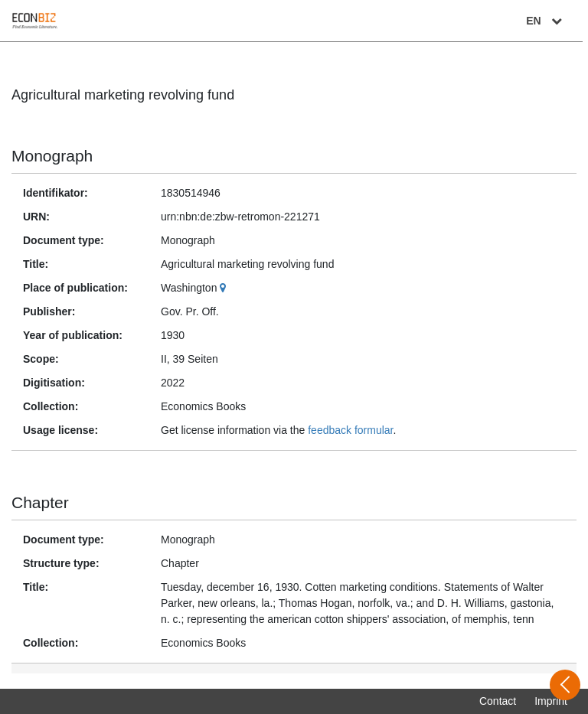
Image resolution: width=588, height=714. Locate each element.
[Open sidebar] (565, 685)
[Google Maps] (225, 288)
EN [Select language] (551, 21)
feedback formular (350, 430)
